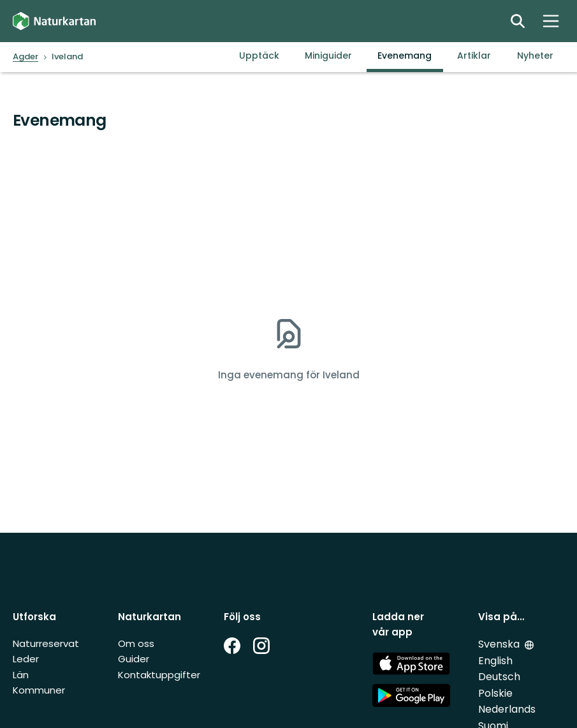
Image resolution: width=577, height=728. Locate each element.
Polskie (495, 693)
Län (21, 675)
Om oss (136, 643)
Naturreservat (46, 643)
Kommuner (39, 690)
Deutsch (499, 677)
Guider (134, 659)
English (495, 661)
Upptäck (259, 56)
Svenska (499, 644)
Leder (26, 659)
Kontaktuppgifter (159, 675)
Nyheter (535, 56)
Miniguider (328, 56)
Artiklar (474, 56)
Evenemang (405, 56)
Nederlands (507, 709)
